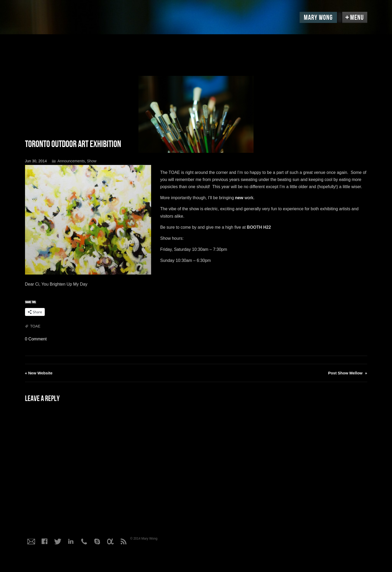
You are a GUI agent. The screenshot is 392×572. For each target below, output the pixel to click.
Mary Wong (318, 18)
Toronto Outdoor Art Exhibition (73, 144)
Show (92, 161)
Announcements (71, 161)
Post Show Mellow (348, 373)
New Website (39, 373)
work (244, 198)
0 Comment (36, 339)
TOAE (35, 326)
